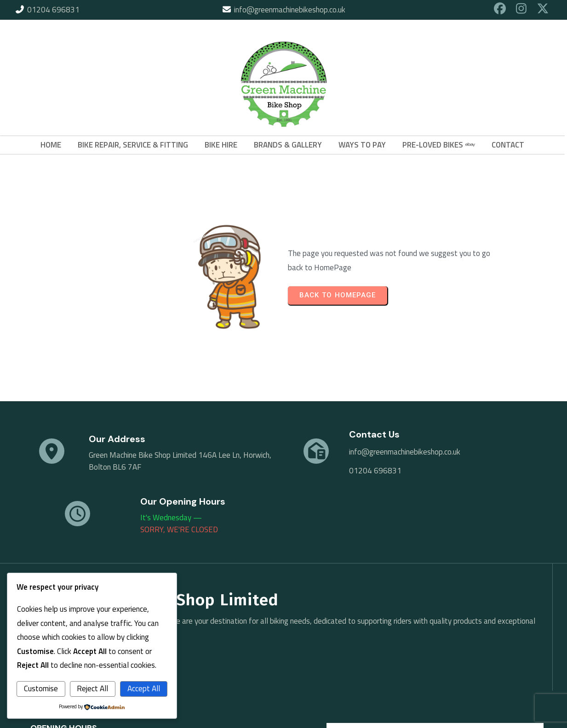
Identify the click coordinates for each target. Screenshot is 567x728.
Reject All (92, 688)
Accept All (144, 688)
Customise (41, 688)
